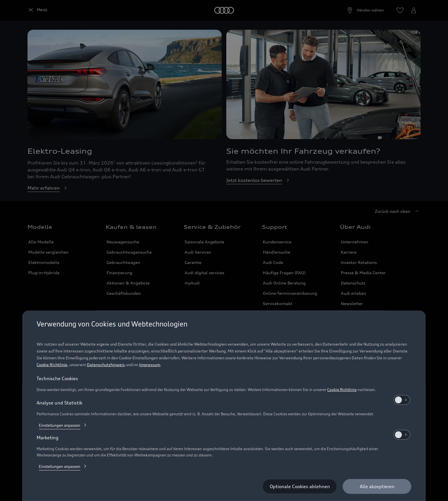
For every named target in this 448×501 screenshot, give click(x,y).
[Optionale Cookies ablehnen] (300, 486)
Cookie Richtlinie (52, 365)
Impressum (150, 365)
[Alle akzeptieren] (377, 486)
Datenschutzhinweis (106, 365)
